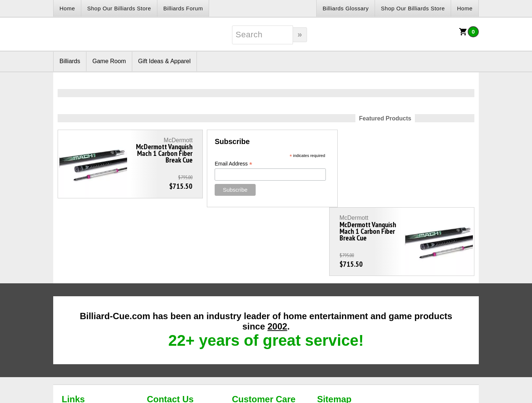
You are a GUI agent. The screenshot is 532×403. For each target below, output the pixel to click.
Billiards (70, 61)
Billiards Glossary (346, 8)
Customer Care (264, 330)
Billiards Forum (183, 8)
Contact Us (170, 330)
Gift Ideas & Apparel (164, 61)
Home (67, 8)
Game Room (109, 61)
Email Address (227, 164)
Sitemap (334, 330)
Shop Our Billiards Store (119, 8)
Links (73, 330)
